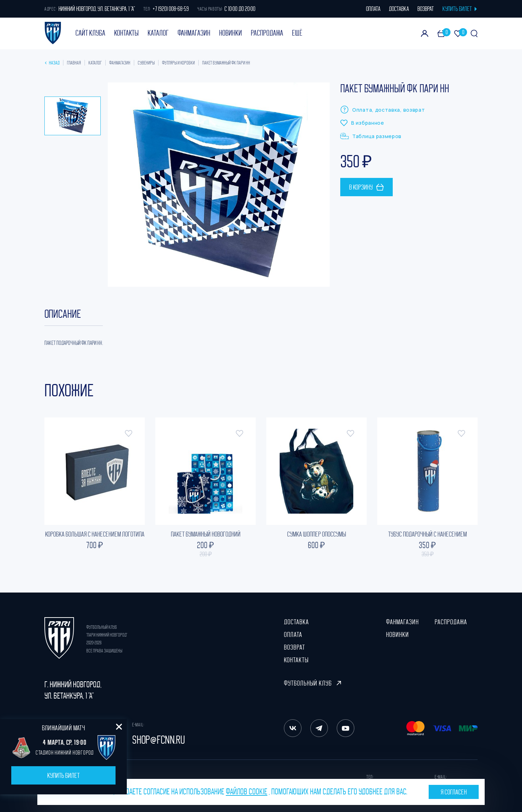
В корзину (366, 187)
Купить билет (63, 775)
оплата (373, 9)
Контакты (126, 33)
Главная (74, 63)
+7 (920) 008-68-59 (171, 9)
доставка (399, 9)
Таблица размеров (371, 136)
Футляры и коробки (178, 63)
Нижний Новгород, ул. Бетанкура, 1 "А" (97, 9)
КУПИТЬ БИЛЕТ (460, 9)
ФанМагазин (194, 33)
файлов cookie (247, 792)
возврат (426, 9)
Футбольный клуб (312, 683)
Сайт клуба (90, 33)
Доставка (296, 622)
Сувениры (146, 63)
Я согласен (454, 792)
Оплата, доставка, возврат (383, 110)
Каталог (158, 33)
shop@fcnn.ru (159, 740)
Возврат (294, 647)
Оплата (293, 634)
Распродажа (267, 33)
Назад (52, 63)
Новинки (231, 33)
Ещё (297, 33)
